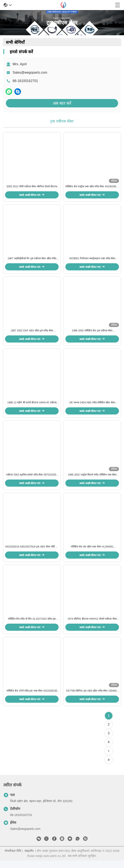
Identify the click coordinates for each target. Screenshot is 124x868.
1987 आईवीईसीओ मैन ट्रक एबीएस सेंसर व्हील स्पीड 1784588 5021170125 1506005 (32, 261)
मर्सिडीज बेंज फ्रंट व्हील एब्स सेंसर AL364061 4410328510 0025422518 (92, 553)
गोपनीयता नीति (13, 858)
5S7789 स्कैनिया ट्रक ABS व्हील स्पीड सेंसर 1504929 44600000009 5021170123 (92, 699)
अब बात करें (62, 103)
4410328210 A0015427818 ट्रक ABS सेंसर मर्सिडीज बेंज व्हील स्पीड (32, 553)
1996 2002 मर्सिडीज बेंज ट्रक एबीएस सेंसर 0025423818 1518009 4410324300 (92, 334)
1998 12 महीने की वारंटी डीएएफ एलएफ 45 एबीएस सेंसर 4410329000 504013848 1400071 (32, 407)
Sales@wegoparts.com (30, 72)
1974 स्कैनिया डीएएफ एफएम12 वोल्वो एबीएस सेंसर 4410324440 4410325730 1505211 (92, 626)
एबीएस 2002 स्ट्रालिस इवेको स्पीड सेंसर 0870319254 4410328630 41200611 (32, 480)
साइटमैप (29, 858)
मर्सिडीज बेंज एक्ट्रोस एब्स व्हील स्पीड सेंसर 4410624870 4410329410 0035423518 (92, 188)
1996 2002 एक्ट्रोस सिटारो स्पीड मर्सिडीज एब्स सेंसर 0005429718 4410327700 (92, 480)
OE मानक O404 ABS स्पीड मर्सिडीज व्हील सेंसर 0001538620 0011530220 (92, 407)
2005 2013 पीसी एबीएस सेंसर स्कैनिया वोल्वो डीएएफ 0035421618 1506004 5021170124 (32, 188)
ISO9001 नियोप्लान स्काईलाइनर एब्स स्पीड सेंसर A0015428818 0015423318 (92, 261)
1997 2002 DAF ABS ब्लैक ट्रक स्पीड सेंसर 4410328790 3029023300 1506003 (32, 334)
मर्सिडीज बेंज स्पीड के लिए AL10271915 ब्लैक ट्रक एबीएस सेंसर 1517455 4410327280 (32, 626)
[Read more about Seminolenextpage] (109, 759)
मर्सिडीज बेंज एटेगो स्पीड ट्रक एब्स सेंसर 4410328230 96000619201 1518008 (32, 699)
